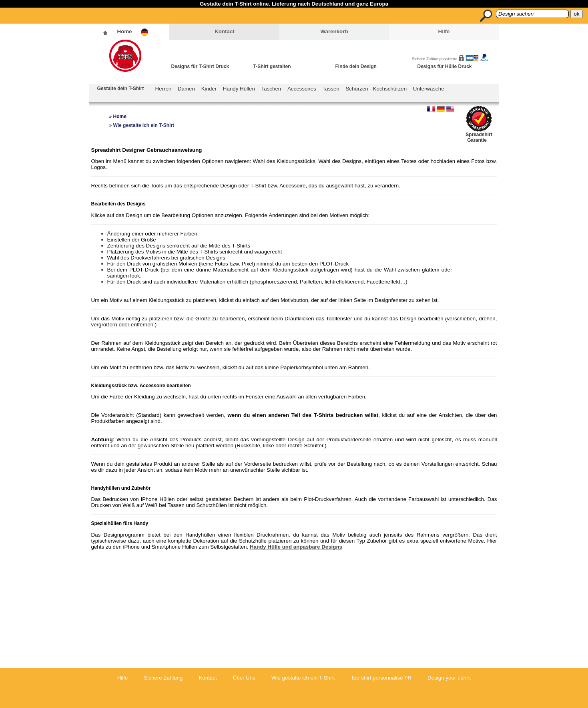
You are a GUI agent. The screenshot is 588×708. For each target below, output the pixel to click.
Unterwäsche (429, 89)
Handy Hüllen (239, 89)
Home (125, 31)
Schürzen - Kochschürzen (376, 89)
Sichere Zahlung (163, 678)
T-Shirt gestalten (272, 66)
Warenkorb (334, 31)
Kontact (225, 31)
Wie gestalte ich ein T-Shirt (303, 678)
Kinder (209, 89)
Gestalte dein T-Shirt (121, 88)
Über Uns (244, 678)
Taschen (271, 89)
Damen (186, 89)
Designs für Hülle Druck (445, 66)
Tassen (331, 89)
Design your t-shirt (449, 678)
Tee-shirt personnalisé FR (381, 678)
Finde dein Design (356, 66)
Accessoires (302, 89)
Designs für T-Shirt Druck (200, 66)
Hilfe (444, 31)
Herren (164, 89)
